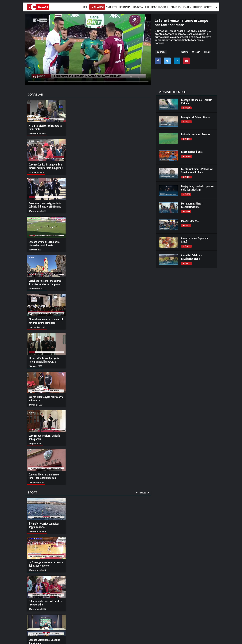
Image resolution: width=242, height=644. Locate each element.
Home (84, 7)
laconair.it (164, 600)
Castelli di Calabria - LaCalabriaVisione (191, 257)
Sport (208, 7)
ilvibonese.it (194, 603)
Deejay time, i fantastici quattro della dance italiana (197, 188)
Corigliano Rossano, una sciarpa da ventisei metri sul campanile (45, 282)
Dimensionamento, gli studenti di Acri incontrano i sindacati (46, 321)
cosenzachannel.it (198, 600)
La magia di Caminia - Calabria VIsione (197, 102)
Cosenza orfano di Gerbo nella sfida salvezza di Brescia (44, 244)
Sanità (187, 7)
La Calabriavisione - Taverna (196, 134)
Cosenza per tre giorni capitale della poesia (44, 437)
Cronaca (125, 7)
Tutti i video (142, 493)
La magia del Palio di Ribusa (195, 117)
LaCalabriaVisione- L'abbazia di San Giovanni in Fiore (197, 171)
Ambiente (111, 7)
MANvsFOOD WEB (190, 221)
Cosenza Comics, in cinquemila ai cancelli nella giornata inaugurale (46, 166)
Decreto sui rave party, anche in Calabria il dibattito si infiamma (45, 205)
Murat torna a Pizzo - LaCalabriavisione (192, 205)
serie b (207, 52)
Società (197, 7)
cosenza (196, 52)
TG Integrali (97, 7)
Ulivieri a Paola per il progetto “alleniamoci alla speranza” (44, 360)
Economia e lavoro (157, 7)
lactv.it (162, 597)
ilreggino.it (194, 597)
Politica (176, 7)
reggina (185, 52)
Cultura (138, 7)
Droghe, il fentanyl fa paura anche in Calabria (46, 399)
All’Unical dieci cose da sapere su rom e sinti (45, 127)
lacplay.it (163, 593)
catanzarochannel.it (199, 607)
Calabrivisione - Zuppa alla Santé (195, 240)
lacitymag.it (194, 593)
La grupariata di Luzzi (192, 152)
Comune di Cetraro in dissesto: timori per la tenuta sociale (44, 476)
